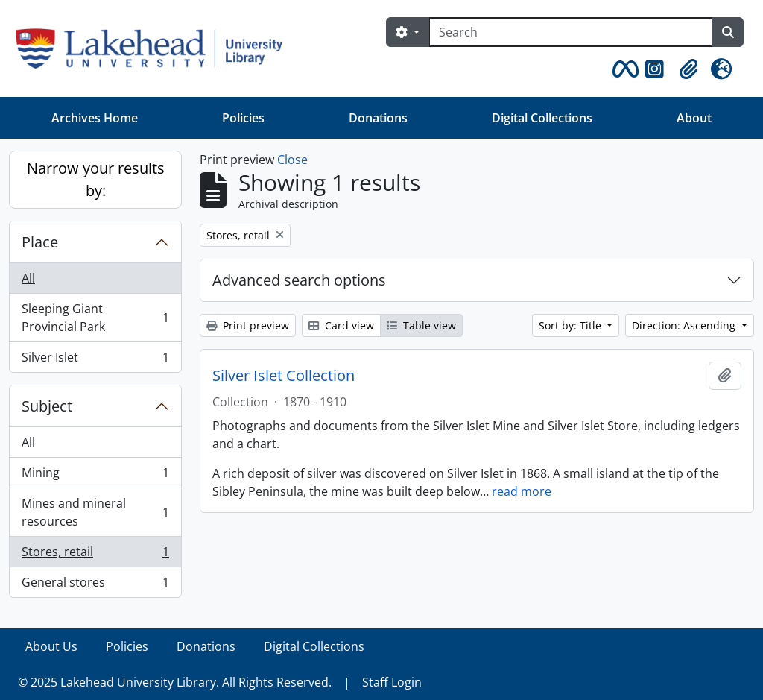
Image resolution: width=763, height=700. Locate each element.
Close (292, 160)
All (28, 278)
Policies (243, 118)
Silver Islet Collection (284, 376)
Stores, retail (95, 555)
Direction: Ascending (685, 325)
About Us (51, 646)
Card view (341, 325)
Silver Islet (95, 360)
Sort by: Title (572, 325)
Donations (378, 118)
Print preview (248, 325)
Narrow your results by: (96, 179)
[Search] (571, 32)
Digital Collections (542, 118)
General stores (95, 585)
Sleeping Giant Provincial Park (95, 318)
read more (522, 491)
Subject (47, 406)
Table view (421, 325)
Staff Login (392, 682)
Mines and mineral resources (95, 512)
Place (40, 242)
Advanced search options (299, 280)
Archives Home (95, 118)
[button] (623, 69)
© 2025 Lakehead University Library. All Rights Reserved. (175, 682)
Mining (95, 476)
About (694, 118)
